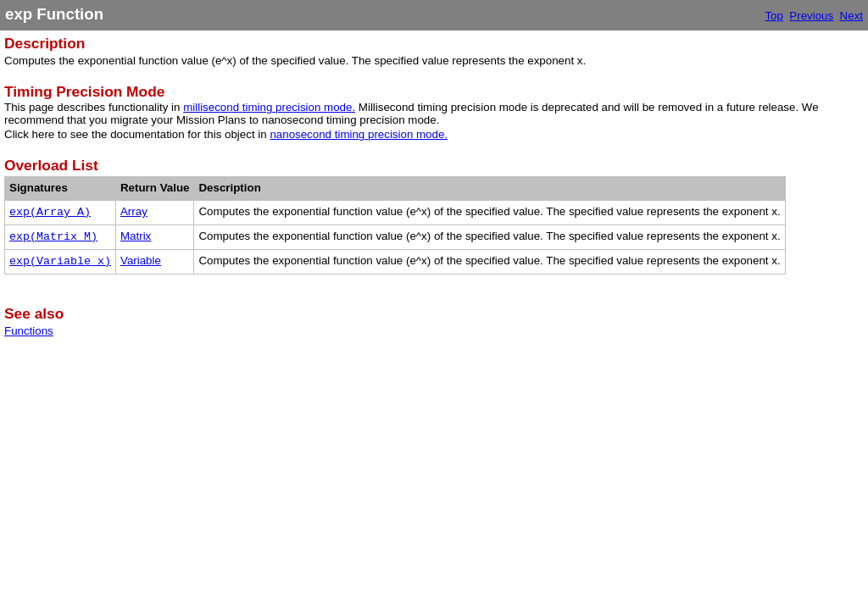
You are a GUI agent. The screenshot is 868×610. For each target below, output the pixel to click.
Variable (141, 261)
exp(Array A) (50, 212)
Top (774, 16)
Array (134, 211)
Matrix (136, 236)
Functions (29, 331)
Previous (811, 16)
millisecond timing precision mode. (269, 107)
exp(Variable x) (60, 261)
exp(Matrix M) (53, 237)
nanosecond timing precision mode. (359, 134)
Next (851, 16)
